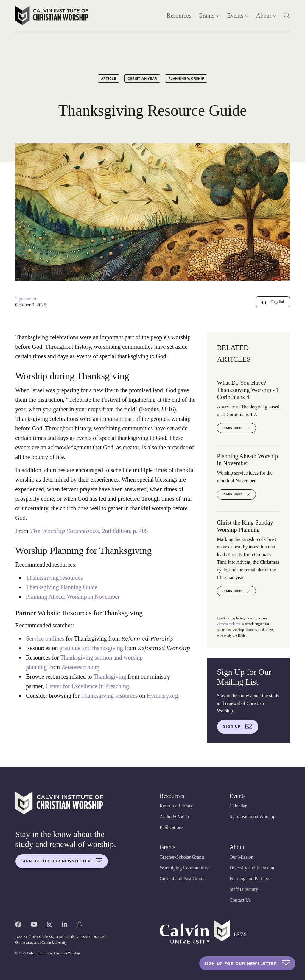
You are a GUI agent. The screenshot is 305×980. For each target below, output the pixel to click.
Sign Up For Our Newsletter (247, 963)
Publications (171, 827)
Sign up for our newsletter (62, 861)
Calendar (238, 806)
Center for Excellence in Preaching (87, 686)
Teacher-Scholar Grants (182, 857)
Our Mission (241, 857)
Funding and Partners (250, 879)
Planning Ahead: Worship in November (73, 597)
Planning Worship (186, 78)
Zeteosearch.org (80, 667)
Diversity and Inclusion (252, 868)
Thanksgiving (110, 677)
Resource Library (176, 806)
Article (109, 78)
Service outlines (45, 638)
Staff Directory (244, 889)
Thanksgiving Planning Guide (62, 587)
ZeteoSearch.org (229, 624)
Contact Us (240, 900)
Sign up (238, 727)
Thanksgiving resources (54, 578)
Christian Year (142, 78)
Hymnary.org (162, 696)
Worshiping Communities (184, 868)
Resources (179, 15)
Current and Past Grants (182, 879)
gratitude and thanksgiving (91, 648)
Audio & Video (174, 817)
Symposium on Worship (252, 817)
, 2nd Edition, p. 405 (90, 531)
